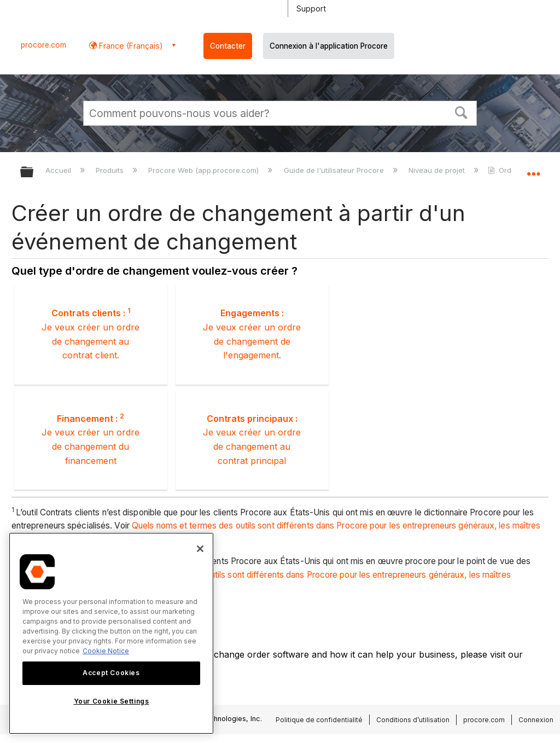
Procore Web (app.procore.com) (205, 170)
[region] (111, 633)
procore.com (43, 45)
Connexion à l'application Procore (329, 46)
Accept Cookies (111, 673)
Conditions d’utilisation (413, 720)
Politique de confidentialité (319, 720)
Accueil (59, 170)
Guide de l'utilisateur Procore (335, 170)
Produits (111, 170)
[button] (462, 112)
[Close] (200, 549)
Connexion (536, 720)
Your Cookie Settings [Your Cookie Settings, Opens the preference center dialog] (112, 701)
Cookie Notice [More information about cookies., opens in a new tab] (106, 651)
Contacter (228, 46)
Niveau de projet (438, 170)
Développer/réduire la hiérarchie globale (34, 173)
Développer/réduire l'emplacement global (533, 169)
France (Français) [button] (130, 46)
